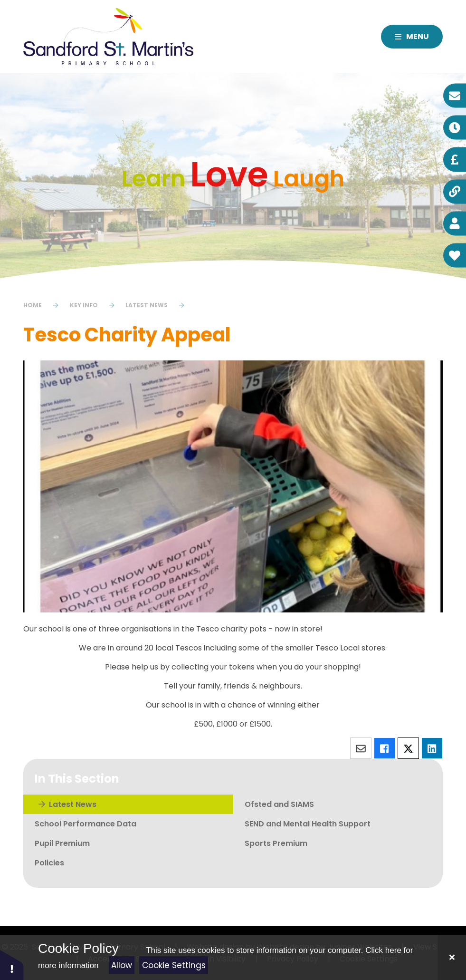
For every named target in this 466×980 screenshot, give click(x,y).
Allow (122, 965)
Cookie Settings (174, 965)
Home (33, 305)
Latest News (147, 305)
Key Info (84, 305)
